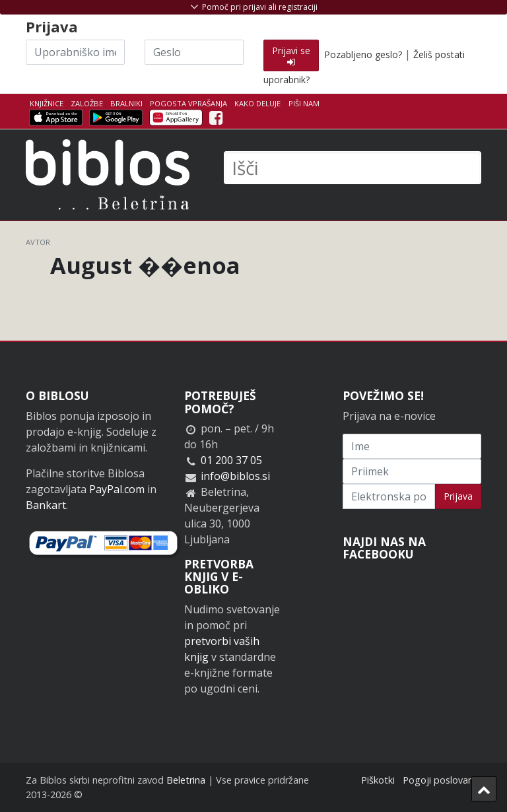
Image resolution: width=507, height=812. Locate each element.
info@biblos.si (235, 476)
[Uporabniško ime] (75, 52)
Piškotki (378, 780)
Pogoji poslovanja (442, 780)
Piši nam (304, 103)
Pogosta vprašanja (188, 103)
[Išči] (353, 168)
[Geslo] (194, 52)
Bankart (46, 505)
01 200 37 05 (231, 460)
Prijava (458, 496)
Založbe (87, 103)
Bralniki (126, 103)
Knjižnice (47, 103)
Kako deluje (257, 103)
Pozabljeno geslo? (363, 54)
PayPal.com (117, 489)
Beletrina (186, 780)
